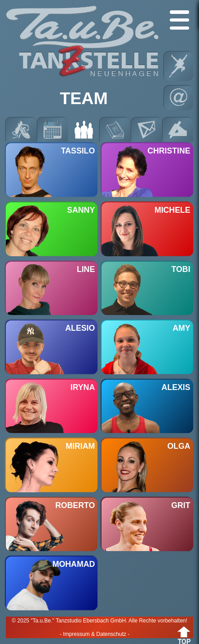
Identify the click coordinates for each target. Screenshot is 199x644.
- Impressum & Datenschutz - (95, 634)
